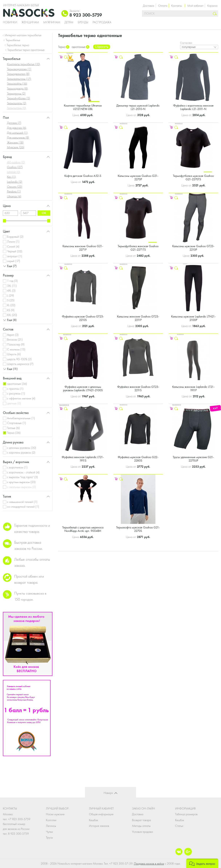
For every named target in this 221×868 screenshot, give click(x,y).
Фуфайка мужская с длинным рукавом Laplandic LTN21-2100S (83, 388)
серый (14, 261)
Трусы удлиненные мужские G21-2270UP (193, 459)
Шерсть (14, 354)
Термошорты (17, 103)
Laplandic (15, 182)
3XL (12, 286)
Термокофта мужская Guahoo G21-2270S (138, 529)
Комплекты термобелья (24, 64)
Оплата (163, 6)
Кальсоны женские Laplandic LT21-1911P (193, 388)
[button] (202, 863)
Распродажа (102, 22)
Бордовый (15, 237)
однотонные (17, 384)
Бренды (83, 22)
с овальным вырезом (22, 487)
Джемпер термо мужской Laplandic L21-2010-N (138, 107)
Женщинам (30, 22)
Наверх (108, 793)
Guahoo (15, 167)
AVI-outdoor (16, 162)
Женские (15, 142)
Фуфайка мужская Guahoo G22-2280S (138, 459)
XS (11, 310)
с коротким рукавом (21, 452)
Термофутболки (19, 98)
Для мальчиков (18, 137)
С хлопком (16, 349)
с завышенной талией (22, 502)
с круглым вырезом (21, 482)
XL (11, 305)
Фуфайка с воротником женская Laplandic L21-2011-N (193, 107)
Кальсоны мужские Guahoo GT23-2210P (193, 248)
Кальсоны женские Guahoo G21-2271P (83, 248)
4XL (11, 291)
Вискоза (15, 339)
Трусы (49, 837)
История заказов (99, 826)
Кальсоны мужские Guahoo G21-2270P (138, 178)
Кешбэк (93, 820)
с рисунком (16, 393)
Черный (15, 251)
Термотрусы (16, 93)
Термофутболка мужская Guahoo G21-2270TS (193, 178)
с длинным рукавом (22, 448)
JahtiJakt (14, 172)
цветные (14, 403)
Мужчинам (52, 22)
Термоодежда (17, 89)
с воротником (17, 467)
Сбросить (102, 47)
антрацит (15, 256)
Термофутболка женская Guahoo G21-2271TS (138, 248)
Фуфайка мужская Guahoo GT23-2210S (83, 318)
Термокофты (17, 84)
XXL (12, 315)
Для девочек (17, 128)
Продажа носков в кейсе (149, 864)
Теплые (13, 428)
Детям (69, 22)
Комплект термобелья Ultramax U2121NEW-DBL (83, 107)
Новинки (10, 22)
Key (11, 177)
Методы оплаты (141, 826)
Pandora (14, 191)
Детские (14, 123)
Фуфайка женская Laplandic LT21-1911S (83, 459)
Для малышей (17, 133)
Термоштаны (17, 108)
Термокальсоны (19, 79)
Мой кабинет (195, 6)
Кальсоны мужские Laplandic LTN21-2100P (193, 318)
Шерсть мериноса (20, 364)
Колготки (51, 820)
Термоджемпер (18, 74)
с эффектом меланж (21, 398)
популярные (189, 47)
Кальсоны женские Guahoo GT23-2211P (138, 318)
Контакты (177, 6)
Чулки (49, 832)
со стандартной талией (23, 507)
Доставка (149, 6)
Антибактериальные (21, 418)
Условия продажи (143, 832)
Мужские (16, 147)
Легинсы (51, 826)
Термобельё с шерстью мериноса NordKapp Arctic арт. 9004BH (83, 529)
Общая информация (101, 814)
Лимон (13, 242)
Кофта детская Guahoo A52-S (83, 176)
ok (44, 213)
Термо (14, 433)
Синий (13, 246)
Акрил (13, 335)
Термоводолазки (19, 69)
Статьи (179, 826)
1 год (12, 281)
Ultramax (14, 196)
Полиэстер (16, 344)
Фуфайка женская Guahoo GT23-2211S (138, 388)
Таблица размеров (186, 814)
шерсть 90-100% (19, 359)
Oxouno (15, 187)
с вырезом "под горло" (22, 477)
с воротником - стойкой (23, 472)
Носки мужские (55, 814)
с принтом (15, 389)
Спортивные (17, 423)
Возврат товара (141, 820)
